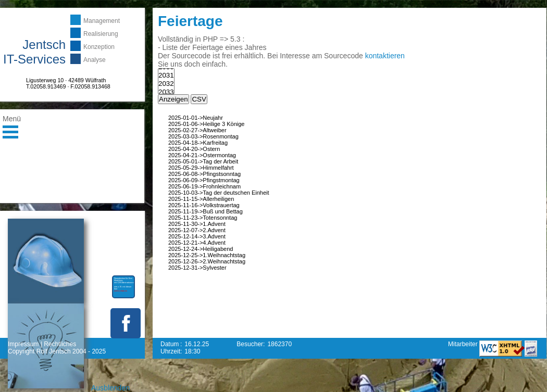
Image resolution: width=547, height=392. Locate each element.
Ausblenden (110, 388)
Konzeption (99, 47)
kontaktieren (385, 56)
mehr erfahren (121, 291)
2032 (166, 84)
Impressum (23, 344)
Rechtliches (60, 344)
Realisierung (101, 34)
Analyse (95, 60)
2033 (166, 92)
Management (102, 21)
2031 (166, 75)
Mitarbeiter (464, 344)
